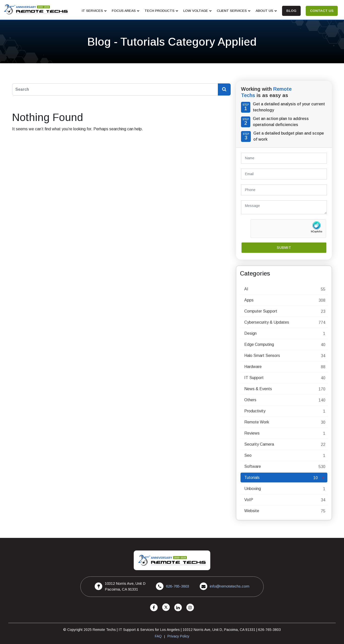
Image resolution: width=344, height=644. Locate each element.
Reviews (252, 433)
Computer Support (261, 311)
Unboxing (253, 489)
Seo (248, 455)
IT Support (254, 378)
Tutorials (252, 478)
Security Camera (259, 444)
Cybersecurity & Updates (267, 322)
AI (246, 289)
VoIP (249, 500)
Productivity (255, 411)
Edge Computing (259, 344)
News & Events (258, 389)
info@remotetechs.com (230, 586)
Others (250, 400)
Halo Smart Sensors (262, 356)
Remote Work (257, 422)
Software (253, 466)
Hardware (253, 367)
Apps (249, 300)
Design (250, 333)
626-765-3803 (178, 586)
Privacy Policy (178, 636)
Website (252, 511)
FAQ (158, 636)
